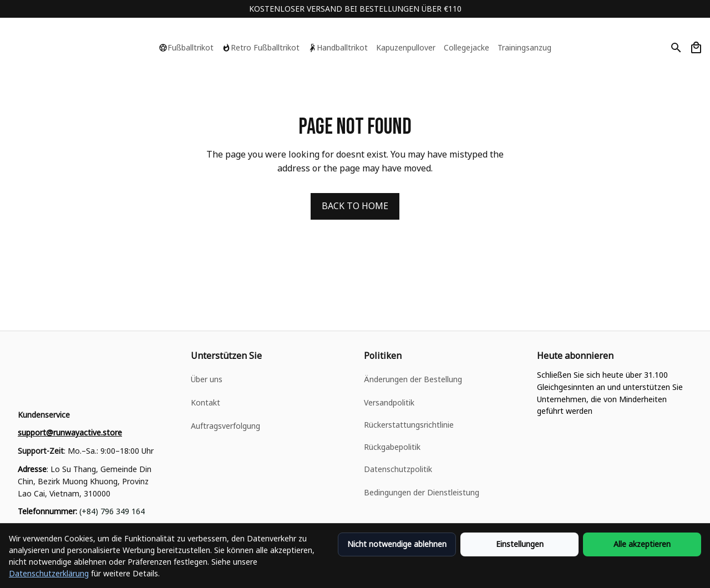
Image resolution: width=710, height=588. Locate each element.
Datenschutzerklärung (49, 573)
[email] (70, 433)
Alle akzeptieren (642, 544)
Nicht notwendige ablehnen (397, 544)
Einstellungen (520, 544)
